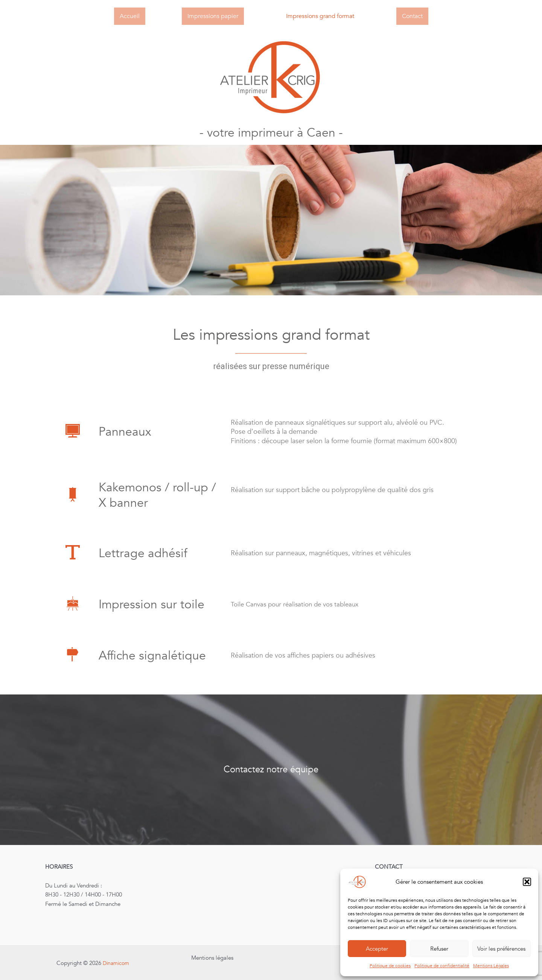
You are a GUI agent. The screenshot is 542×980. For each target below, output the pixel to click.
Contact (412, 16)
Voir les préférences (501, 949)
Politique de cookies (390, 966)
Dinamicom (116, 963)
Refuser (439, 949)
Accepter (377, 949)
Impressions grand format (320, 16)
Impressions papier (213, 16)
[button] (527, 882)
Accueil (130, 16)
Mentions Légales (491, 966)
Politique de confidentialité (442, 966)
